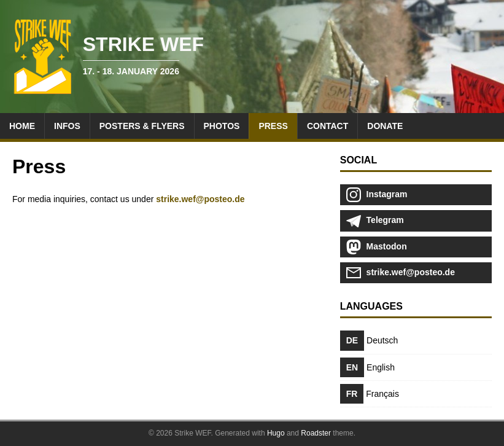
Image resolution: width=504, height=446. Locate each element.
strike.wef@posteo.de (200, 199)
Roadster (316, 433)
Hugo (276, 433)
